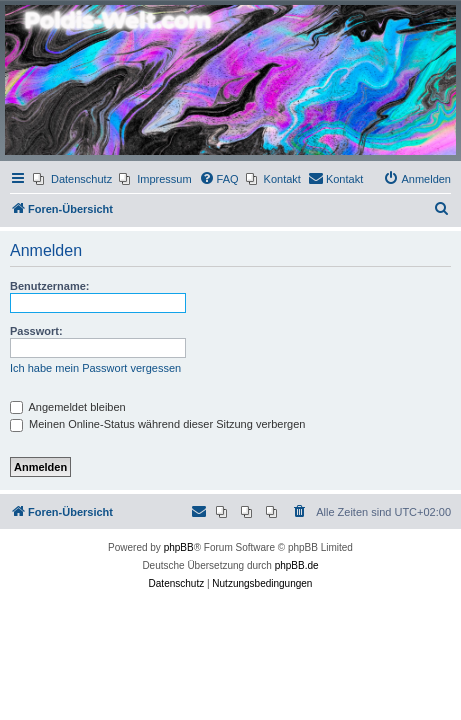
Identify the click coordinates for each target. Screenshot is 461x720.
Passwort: (36, 331)
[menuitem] (72, 179)
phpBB (179, 547)
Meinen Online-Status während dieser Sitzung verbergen (157, 424)
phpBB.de (297, 565)
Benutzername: (49, 286)
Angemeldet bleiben (68, 407)
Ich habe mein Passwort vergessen (95, 368)
